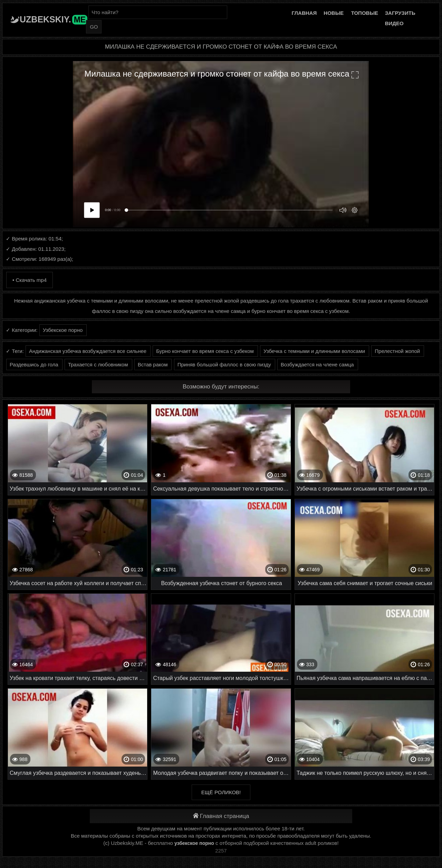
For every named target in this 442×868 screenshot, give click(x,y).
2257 (221, 851)
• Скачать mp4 (30, 280)
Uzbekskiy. (54, 19)
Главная (304, 13)
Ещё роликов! (221, 792)
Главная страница (221, 816)
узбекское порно (194, 843)
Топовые (365, 13)
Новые (334, 13)
